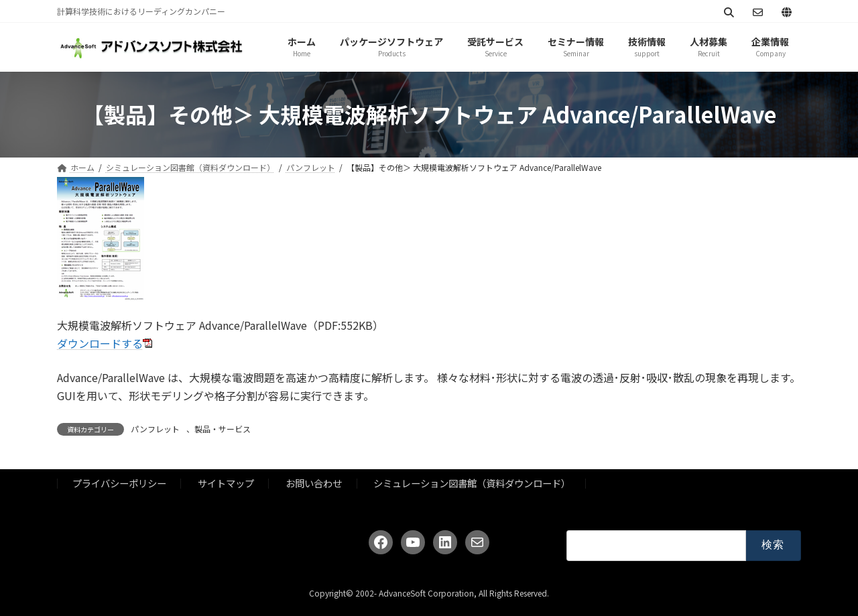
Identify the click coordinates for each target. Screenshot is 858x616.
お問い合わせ (314, 483)
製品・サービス (223, 429)
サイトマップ (226, 483)
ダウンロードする (100, 343)
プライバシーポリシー (119, 483)
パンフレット (155, 429)
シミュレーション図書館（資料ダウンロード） (472, 483)
